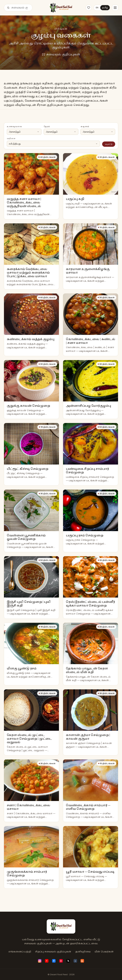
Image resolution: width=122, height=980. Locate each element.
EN (97, 8)
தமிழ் (105, 8)
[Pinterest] (61, 961)
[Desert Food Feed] (61, 8)
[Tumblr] (75, 961)
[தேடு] (8, 8)
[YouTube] (47, 961)
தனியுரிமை (83, 952)
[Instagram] (40, 961)
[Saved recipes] (89, 8)
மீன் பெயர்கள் (104, 952)
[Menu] (115, 8)
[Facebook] (54, 961)
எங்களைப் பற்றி (20, 952)
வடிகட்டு (109, 144)
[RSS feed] (82, 961)
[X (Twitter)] (68, 961)
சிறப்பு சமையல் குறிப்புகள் (53, 952)
